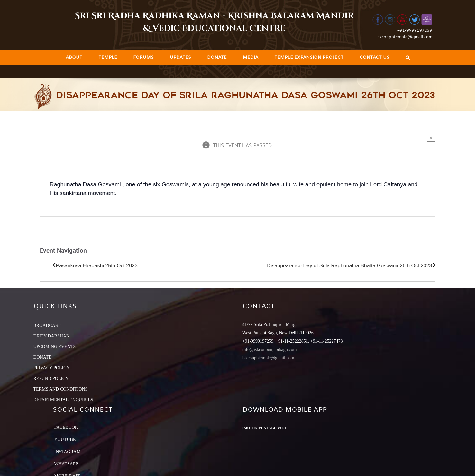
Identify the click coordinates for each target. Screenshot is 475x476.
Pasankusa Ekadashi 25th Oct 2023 (97, 266)
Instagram (68, 452)
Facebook (66, 427)
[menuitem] (74, 58)
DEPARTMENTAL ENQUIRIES (63, 400)
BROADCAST (47, 325)
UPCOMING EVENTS (55, 347)
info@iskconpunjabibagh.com (270, 350)
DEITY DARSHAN (52, 336)
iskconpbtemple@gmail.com (404, 37)
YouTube (65, 440)
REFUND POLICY (51, 378)
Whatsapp (66, 464)
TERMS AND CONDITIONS (61, 389)
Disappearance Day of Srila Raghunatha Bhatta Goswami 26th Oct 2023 (349, 266)
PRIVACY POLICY (52, 368)
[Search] (408, 58)
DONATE (42, 357)
